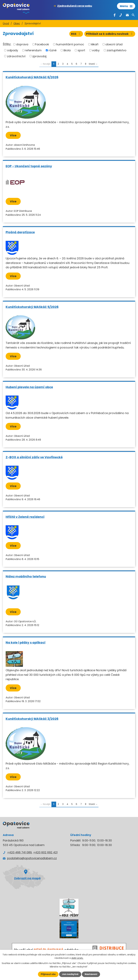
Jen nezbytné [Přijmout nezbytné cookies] (70, 974)
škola (67, 50)
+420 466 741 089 (19, 852)
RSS (76, 34)
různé (53, 50)
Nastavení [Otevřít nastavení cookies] (91, 974)
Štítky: (7, 44)
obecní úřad (114, 44)
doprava (22, 44)
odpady (13, 50)
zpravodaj (39, 56)
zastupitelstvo (117, 50)
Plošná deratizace (20, 232)
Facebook (42, 44)
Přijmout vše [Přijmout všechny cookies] (48, 974)
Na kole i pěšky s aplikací (26, 643)
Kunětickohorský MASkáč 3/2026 (32, 719)
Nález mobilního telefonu (26, 576)
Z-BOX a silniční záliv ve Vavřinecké (34, 457)
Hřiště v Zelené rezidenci (25, 517)
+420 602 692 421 (45, 852)
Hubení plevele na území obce (29, 387)
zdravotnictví (16, 56)
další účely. (77, 958)
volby (96, 50)
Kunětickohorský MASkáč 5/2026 (32, 307)
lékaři (95, 44)
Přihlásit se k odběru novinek (110, 34)
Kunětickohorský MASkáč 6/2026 (32, 77)
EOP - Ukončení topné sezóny (29, 166)
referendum (33, 50)
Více (13, 135)
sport (81, 50)
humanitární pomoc (70, 44)
